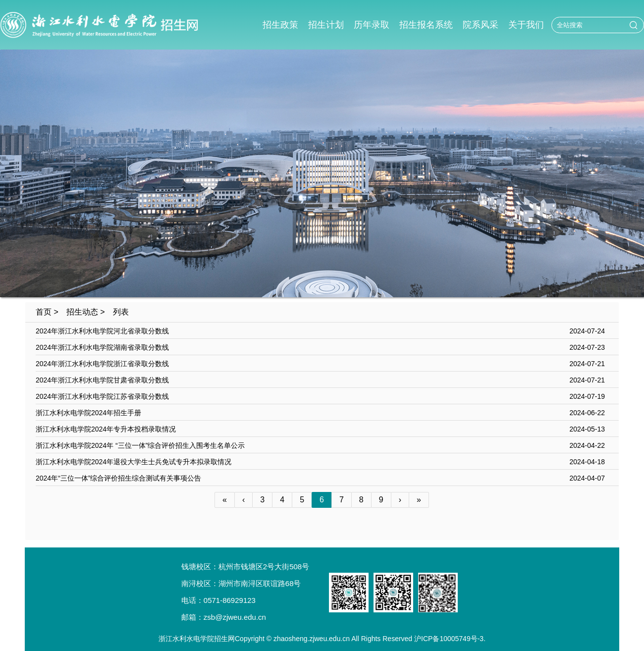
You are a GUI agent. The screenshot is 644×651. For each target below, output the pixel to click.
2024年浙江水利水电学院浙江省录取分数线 (102, 364)
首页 (44, 312)
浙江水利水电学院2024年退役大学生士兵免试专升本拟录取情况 (134, 462)
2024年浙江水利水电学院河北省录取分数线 (102, 331)
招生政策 (280, 25)
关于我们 (526, 25)
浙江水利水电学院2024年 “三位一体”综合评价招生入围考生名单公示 (140, 445)
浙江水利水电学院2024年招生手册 (88, 413)
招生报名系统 (426, 25)
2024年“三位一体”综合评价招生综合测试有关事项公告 (118, 478)
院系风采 (481, 25)
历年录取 (372, 25)
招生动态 (82, 312)
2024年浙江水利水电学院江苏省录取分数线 (102, 396)
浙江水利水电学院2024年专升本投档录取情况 (106, 429)
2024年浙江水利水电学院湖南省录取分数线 (102, 347)
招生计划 (326, 25)
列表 (121, 312)
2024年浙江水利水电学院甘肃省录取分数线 (102, 380)
